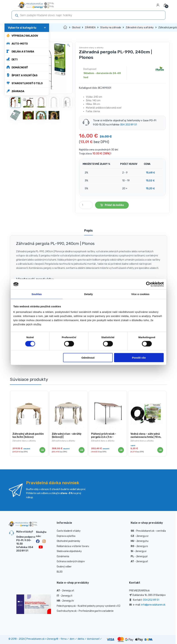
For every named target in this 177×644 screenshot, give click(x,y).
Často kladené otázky (69, 531)
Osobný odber (64, 567)
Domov (65, 28)
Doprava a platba (66, 536)
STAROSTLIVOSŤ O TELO (25, 83)
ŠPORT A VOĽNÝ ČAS (22, 75)
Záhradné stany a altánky (140, 28)
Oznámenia (63, 556)
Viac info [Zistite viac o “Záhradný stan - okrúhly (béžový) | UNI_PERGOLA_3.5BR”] (81, 450)
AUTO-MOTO (17, 43)
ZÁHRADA (15, 91)
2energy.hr (68, 601)
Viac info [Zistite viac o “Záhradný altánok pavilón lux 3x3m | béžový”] (42, 450)
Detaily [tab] (88, 294)
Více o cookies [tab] (140, 294)
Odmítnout (88, 358)
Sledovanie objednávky (69, 551)
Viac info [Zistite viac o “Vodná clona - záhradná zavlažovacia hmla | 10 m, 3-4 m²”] (160, 450)
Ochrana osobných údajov (71, 561)
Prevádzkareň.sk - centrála (151, 531)
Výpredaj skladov (22, 35)
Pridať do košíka (114, 205)
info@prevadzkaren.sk (153, 605)
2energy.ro (142, 546)
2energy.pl (142, 556)
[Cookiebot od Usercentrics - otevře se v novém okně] (149, 284)
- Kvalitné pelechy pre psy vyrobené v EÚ (98, 606)
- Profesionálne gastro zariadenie (95, 611)
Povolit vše (139, 358)
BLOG (60, 572)
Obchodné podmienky (68, 541)
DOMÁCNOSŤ (17, 67)
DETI (12, 59)
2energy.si (141, 551)
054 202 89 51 (129, 125)
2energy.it (67, 596)
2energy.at (142, 561)
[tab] (88, 232)
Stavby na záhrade (111, 28)
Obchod (76, 28)
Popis (88, 231)
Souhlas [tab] (37, 294)
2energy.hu (143, 541)
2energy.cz (143, 536)
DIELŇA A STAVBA (20, 51)
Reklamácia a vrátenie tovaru (73, 546)
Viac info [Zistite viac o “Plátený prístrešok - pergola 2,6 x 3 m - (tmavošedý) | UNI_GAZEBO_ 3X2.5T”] (121, 450)
